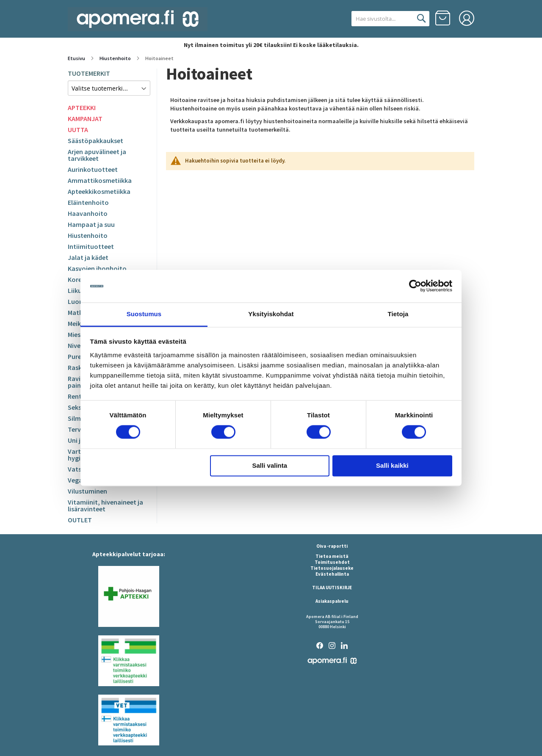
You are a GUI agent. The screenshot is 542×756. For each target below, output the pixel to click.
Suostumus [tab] (144, 314)
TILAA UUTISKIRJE (332, 588)
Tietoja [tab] (398, 314)
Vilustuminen (87, 491)
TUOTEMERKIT (89, 73)
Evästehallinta (332, 574)
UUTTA (78, 130)
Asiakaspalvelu (332, 601)
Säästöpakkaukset (95, 141)
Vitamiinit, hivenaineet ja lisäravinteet (105, 505)
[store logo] (138, 19)
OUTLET (80, 520)
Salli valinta (270, 465)
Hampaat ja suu (91, 224)
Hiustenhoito (116, 58)
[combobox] (380, 19)
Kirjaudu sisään (467, 18)
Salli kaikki (392, 465)
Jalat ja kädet (88, 257)
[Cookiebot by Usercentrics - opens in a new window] (415, 286)
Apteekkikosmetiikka (99, 191)
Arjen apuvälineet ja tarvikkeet (97, 155)
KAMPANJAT (85, 119)
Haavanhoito (88, 213)
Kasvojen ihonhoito (97, 268)
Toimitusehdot (332, 562)
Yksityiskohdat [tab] (271, 314)
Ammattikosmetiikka (100, 180)
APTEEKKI (82, 108)
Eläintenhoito (88, 202)
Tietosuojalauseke (332, 568)
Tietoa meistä (332, 556)
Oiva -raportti (332, 546)
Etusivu (77, 58)
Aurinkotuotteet (93, 169)
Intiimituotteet (91, 246)
